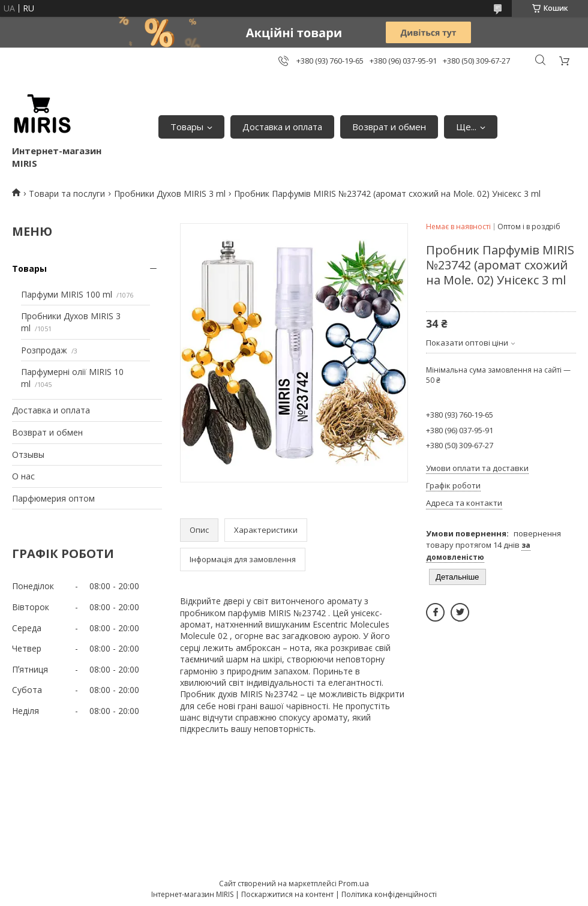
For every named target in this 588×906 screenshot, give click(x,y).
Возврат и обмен (389, 127)
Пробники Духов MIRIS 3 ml (170, 193)
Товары (187, 127)
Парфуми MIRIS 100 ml (67, 294)
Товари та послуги (67, 193)
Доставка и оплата (282, 127)
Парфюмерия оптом (53, 498)
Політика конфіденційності (389, 894)
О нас (23, 476)
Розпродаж (44, 350)
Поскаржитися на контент (287, 894)
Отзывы (28, 454)
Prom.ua (354, 883)
